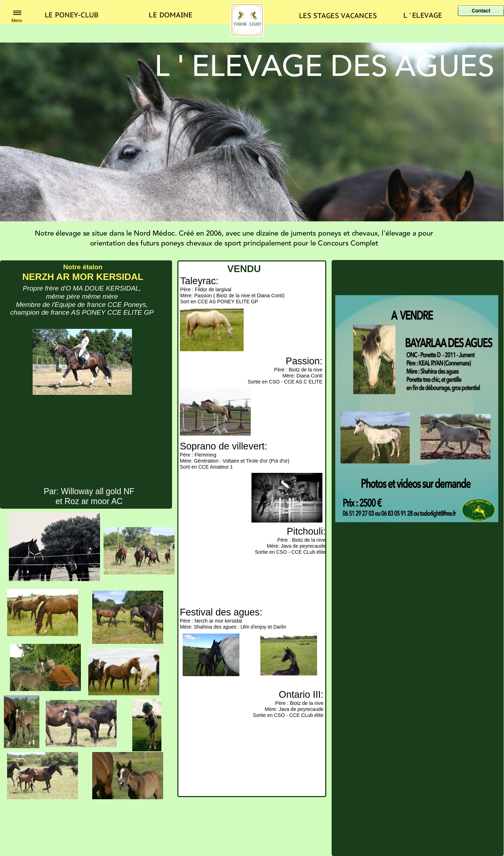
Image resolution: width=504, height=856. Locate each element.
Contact (481, 11)
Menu (17, 21)
